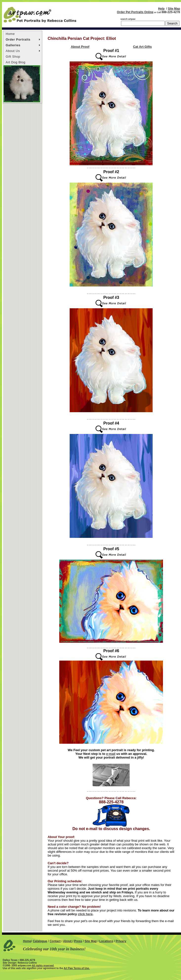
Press (78, 941)
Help (161, 9)
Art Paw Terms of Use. (77, 968)
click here (85, 914)
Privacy (121, 941)
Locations (106, 941)
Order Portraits (18, 39)
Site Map (174, 9)
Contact (55, 941)
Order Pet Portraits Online (135, 12)
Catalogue (40, 941)
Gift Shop (13, 57)
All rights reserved (43, 966)
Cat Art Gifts (142, 47)
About (68, 941)
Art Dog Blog (16, 62)
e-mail (111, 754)
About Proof (80, 47)
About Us (13, 51)
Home (10, 34)
